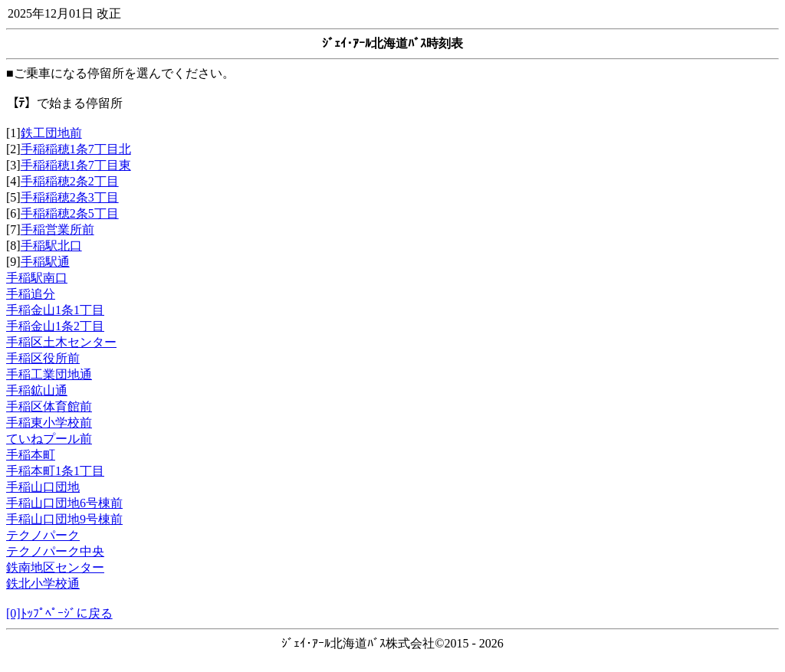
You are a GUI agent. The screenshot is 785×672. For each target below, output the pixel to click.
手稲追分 (31, 294)
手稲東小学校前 (49, 423)
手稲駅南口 (37, 278)
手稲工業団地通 (49, 374)
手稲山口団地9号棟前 (64, 519)
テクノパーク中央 (55, 551)
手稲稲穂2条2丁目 (70, 181)
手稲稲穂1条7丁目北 (76, 149)
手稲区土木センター (61, 342)
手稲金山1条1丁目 (55, 310)
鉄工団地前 (51, 133)
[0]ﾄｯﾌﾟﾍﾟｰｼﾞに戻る (59, 613)
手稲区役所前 (43, 358)
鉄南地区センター (55, 567)
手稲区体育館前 (49, 406)
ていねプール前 (49, 439)
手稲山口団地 (43, 487)
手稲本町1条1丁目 (55, 471)
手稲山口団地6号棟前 (64, 503)
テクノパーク (43, 535)
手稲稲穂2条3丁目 (70, 197)
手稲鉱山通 (37, 390)
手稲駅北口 (51, 246)
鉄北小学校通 (43, 583)
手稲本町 (31, 455)
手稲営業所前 (57, 229)
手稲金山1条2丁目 (55, 326)
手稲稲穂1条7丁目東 (76, 165)
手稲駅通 (45, 262)
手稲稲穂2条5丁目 (70, 213)
